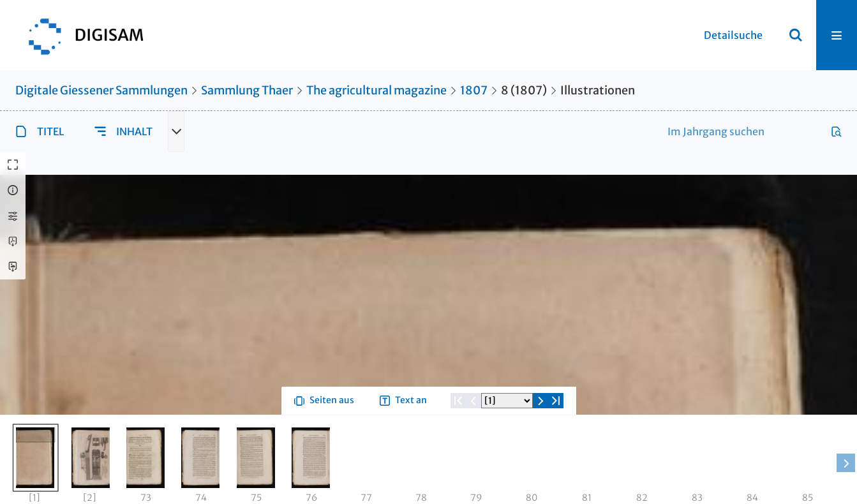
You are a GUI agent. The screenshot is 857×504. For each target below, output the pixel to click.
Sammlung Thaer (247, 90)
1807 (474, 90)
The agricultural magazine (376, 90)
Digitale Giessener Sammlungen (101, 90)
